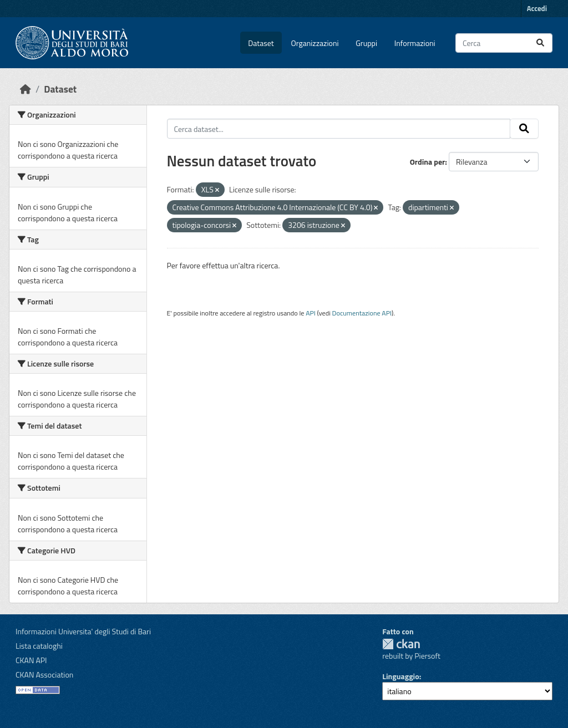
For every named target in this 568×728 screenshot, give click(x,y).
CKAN (401, 644)
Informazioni (415, 43)
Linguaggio (400, 676)
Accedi (537, 8)
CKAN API (31, 660)
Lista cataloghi (39, 646)
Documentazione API (362, 313)
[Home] (26, 89)
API (311, 313)
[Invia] (540, 43)
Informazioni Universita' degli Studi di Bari (83, 631)
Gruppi (366, 43)
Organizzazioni (315, 43)
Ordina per (428, 162)
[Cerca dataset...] (504, 43)
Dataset (261, 43)
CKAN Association (44, 674)
